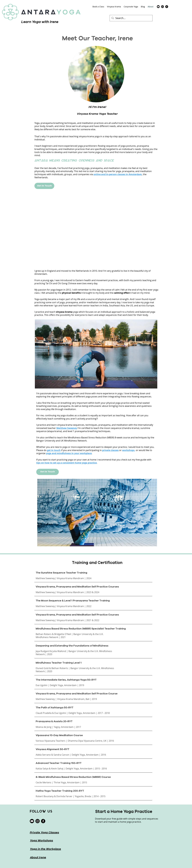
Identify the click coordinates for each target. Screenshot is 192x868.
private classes (110, 450)
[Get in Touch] (44, 186)
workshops (128, 450)
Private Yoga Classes (44, 833)
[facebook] (167, 7)
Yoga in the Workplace (45, 849)
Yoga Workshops (41, 841)
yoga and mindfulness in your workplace (69, 453)
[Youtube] (158, 7)
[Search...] (131, 18)
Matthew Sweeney (67, 428)
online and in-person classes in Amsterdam (118, 174)
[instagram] (162, 7)
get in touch (54, 450)
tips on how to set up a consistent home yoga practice (66, 463)
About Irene (38, 858)
